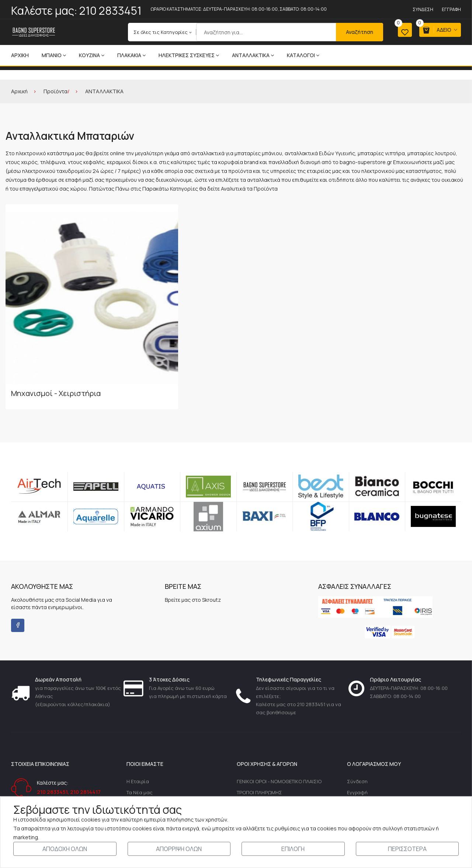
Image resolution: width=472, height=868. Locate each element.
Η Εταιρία (138, 716)
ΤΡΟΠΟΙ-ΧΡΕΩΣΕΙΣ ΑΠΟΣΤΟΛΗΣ (273, 740)
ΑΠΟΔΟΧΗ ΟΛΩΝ (65, 849)
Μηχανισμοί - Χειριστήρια (56, 328)
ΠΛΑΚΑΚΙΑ (131, 55)
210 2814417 (85, 726)
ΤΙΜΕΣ (244, 787)
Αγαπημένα (360, 763)
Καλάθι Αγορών (365, 740)
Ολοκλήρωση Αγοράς (371, 751)
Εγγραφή (451, 9)
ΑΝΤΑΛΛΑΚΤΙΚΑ (253, 55)
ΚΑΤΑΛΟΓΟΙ (303, 55)
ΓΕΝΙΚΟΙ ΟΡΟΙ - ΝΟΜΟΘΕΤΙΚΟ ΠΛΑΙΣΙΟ (279, 716)
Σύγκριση (358, 775)
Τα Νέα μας (140, 728)
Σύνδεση (423, 9)
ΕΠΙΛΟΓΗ (293, 849)
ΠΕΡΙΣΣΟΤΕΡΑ (407, 849)
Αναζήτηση (350, 32)
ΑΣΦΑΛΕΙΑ (248, 775)
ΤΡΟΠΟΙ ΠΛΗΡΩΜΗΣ (259, 728)
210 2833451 (110, 11)
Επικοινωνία (141, 740)
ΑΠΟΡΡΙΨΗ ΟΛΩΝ (179, 849)
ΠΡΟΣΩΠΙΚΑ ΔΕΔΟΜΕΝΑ (263, 751)
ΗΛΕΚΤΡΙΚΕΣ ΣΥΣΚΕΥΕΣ (189, 55)
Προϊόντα (55, 91)
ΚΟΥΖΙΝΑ (92, 55)
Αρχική (20, 55)
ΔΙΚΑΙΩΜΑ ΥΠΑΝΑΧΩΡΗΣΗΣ (267, 763)
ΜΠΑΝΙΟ (54, 55)
